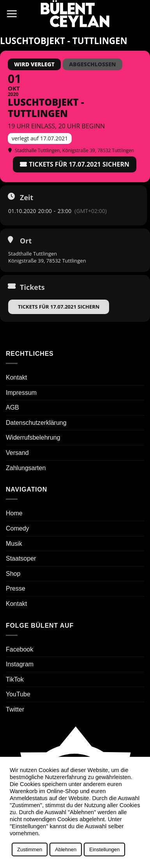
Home (14, 513)
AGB (12, 407)
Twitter (15, 709)
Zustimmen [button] (30, 849)
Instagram (20, 664)
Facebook (19, 649)
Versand (17, 453)
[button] (12, 14)
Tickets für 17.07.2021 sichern (59, 307)
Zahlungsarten (26, 468)
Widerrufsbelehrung (33, 438)
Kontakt (16, 377)
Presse (16, 588)
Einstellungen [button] (104, 849)
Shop (13, 574)
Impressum (21, 393)
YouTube (18, 694)
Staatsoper (21, 558)
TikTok (15, 679)
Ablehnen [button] (66, 849)
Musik (14, 544)
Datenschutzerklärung (36, 423)
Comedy (18, 528)
